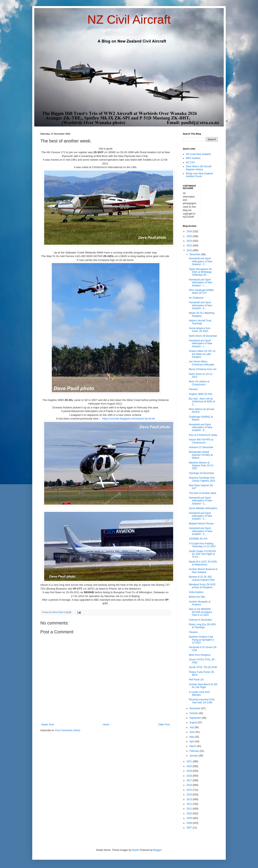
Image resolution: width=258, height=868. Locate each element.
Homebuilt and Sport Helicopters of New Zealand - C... (201, 261)
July (192, 727)
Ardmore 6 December (200, 620)
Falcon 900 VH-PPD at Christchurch (201, 441)
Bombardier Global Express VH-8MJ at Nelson (201, 455)
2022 (190, 250)
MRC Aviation (193, 158)
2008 (190, 823)
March (193, 746)
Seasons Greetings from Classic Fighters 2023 (202, 479)
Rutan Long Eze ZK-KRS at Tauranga (202, 626)
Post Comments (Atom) (68, 730)
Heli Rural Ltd (196, 680)
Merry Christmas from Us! (203, 369)
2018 (190, 776)
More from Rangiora (200, 655)
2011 (190, 809)
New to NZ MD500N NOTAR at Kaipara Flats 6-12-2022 (200, 612)
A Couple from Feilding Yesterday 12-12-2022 (202, 545)
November (195, 708)
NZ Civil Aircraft (129, 19)
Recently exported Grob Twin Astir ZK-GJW (202, 701)
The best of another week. (203, 493)
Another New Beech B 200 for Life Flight (203, 686)
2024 (190, 241)
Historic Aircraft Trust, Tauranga (200, 322)
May (192, 737)
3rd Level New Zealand (198, 154)
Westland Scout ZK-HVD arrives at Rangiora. (202, 586)
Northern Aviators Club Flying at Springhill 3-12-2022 (202, 640)
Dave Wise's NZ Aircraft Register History (199, 168)
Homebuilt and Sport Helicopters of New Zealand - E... (201, 305)
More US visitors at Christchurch (199, 383)
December (195, 254)
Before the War (197, 597)
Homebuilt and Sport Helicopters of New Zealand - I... (201, 283)
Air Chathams (196, 298)
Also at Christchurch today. (203, 435)
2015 (190, 790)
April (192, 741)
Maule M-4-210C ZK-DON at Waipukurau (203, 563)
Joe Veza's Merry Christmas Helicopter (202, 363)
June (192, 732)
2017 (190, 780)
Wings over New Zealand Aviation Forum (199, 175)
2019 (190, 771)
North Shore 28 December (203, 336)
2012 (190, 804)
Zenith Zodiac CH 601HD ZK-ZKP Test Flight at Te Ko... (202, 554)
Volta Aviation (196, 592)
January (194, 756)
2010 (190, 814)
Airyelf (135, 850)
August (194, 723)
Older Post (164, 725)
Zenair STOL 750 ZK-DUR (203, 667)
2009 (190, 818)
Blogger (157, 850)
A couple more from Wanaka (199, 693)
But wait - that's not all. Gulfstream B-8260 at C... (202, 402)
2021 (190, 761)
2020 (190, 766)
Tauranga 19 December (201, 473)
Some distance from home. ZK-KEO (200, 330)
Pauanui (193, 389)
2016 (190, 785)
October (194, 713)
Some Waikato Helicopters (203, 508)
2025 (190, 236)
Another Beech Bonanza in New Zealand (203, 571)
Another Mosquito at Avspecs (200, 603)
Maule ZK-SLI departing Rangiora (202, 314)
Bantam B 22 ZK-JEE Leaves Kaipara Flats (202, 578)
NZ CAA (190, 162)
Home (106, 725)
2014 (190, 795)
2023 (190, 246)
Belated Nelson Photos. (201, 524)
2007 (190, 828)
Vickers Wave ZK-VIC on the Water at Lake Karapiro (202, 354)
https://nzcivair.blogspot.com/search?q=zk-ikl (128, 419)
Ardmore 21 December (201, 447)
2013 (190, 799)
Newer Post (48, 725)
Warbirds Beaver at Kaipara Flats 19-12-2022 (201, 466)
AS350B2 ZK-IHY (198, 539)
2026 (190, 231)
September (196, 718)
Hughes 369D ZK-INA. (201, 394)
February (195, 751)
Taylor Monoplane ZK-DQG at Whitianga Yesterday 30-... (201, 272)
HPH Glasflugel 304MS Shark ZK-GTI (201, 292)
